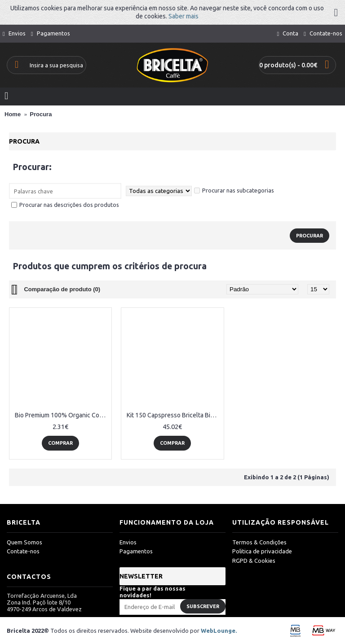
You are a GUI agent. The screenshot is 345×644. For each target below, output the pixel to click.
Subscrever (203, 606)
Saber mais (184, 16)
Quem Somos (24, 542)
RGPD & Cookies (254, 561)
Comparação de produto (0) (62, 289)
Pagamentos (136, 551)
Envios (128, 542)
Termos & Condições (259, 542)
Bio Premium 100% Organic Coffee (62, 415)
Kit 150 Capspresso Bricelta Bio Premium (174, 415)
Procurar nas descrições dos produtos (65, 205)
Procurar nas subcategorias (234, 190)
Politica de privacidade (262, 551)
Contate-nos (23, 551)
